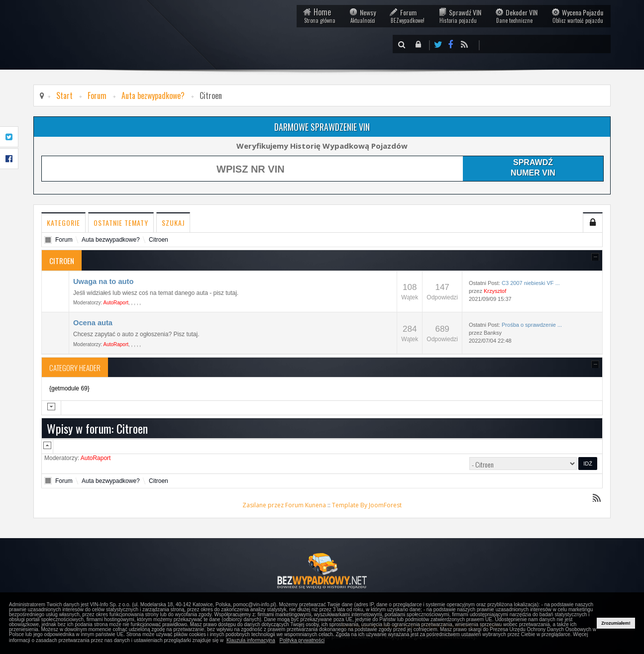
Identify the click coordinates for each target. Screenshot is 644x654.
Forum (407, 16)
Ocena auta (93, 323)
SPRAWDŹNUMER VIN (533, 167)
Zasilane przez (263, 505)
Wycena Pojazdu (577, 16)
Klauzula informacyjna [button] (251, 640)
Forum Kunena (306, 505)
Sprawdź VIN (460, 16)
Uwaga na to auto (103, 281)
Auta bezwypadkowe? (153, 95)
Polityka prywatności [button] (302, 640)
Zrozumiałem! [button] (616, 623)
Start (64, 95)
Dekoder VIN (516, 16)
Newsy (363, 16)
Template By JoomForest (367, 505)
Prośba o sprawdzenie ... (532, 325)
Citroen (159, 240)
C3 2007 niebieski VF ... (531, 283)
